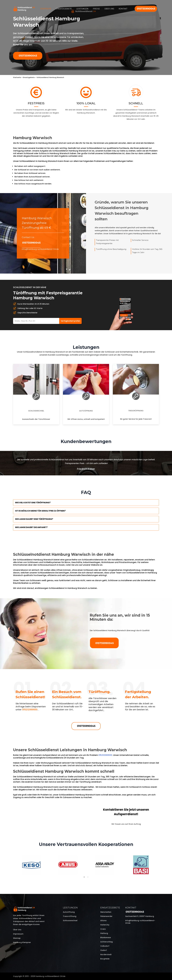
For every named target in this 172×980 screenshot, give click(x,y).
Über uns (109, 9)
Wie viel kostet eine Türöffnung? (33, 503)
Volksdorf (105, 946)
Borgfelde (105, 959)
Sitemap (17, 938)
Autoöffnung (86, 411)
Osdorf (104, 950)
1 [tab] (84, 877)
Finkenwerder (106, 916)
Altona (103, 921)
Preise (96, 9)
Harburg (104, 933)
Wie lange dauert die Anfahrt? (31, 527)
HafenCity (105, 925)
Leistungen (82, 9)
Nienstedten (106, 912)
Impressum (18, 934)
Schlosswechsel (36, 411)
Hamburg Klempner (22, 942)
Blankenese (106, 938)
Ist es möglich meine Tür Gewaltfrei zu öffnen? (40, 511)
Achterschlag (107, 942)
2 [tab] (88, 877)
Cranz (103, 929)
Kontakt (123, 9)
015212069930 (30, 710)
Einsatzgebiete (64, 9)
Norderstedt (106, 955)
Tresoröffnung (136, 411)
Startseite (46, 9)
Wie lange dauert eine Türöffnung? (34, 519)
